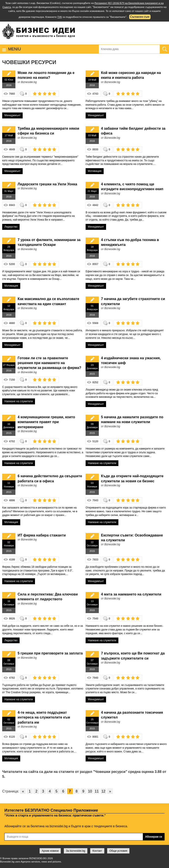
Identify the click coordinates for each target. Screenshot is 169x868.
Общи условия (118, 851)
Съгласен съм (140, 17)
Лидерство (11, 227)
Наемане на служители (19, 401)
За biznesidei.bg (76, 851)
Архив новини (50, 851)
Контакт (97, 851)
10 (90, 791)
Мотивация (95, 171)
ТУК (60, 17)
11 (97, 791)
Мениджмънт (12, 115)
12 (103, 791)
